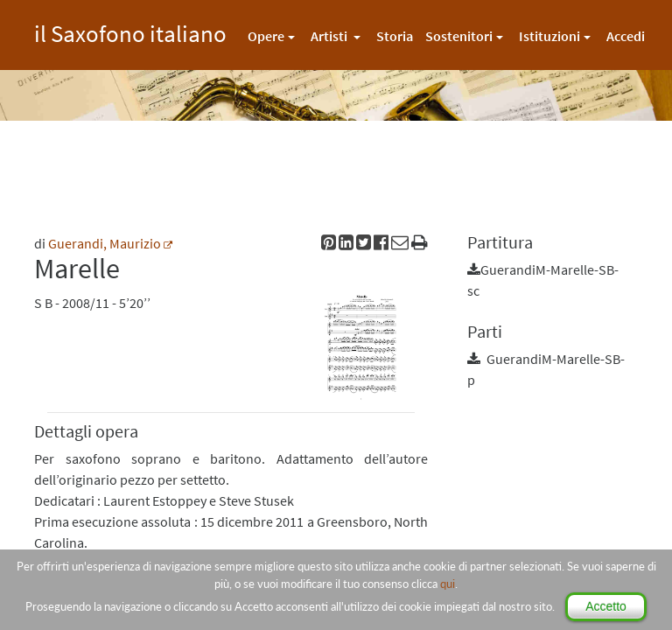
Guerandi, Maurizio (105, 243)
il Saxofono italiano (130, 31)
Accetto (606, 606)
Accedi (626, 36)
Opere (266, 36)
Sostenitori (459, 36)
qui (448, 584)
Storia (395, 36)
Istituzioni (549, 36)
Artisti (330, 36)
